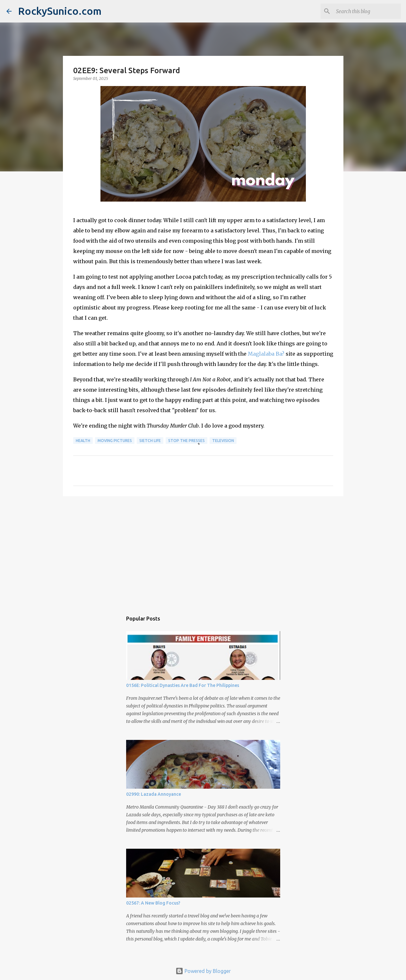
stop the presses (186, 441)
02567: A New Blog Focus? (153, 903)
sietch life (150, 441)
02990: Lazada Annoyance (154, 794)
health (83, 441)
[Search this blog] (367, 11)
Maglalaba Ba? (266, 354)
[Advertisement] (203, 551)
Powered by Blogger (203, 971)
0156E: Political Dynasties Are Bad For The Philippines (183, 685)
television (223, 441)
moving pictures (115, 441)
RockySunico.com (60, 11)
